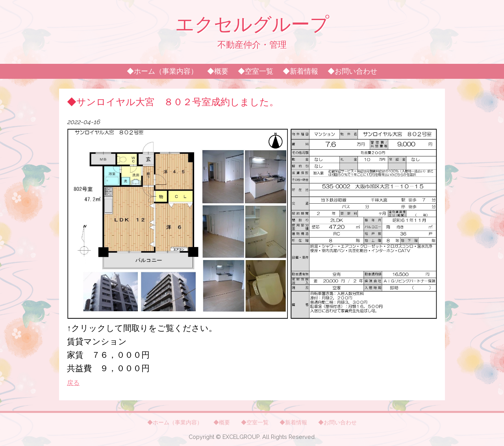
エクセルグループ (252, 24)
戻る (73, 383)
